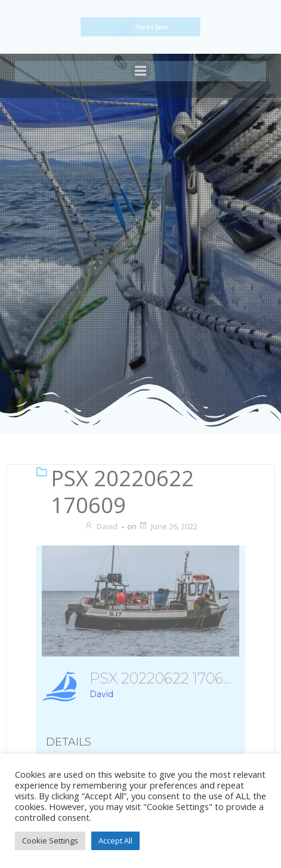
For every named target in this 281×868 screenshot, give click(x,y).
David (101, 526)
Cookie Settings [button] (50, 841)
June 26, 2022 (168, 526)
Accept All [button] (115, 841)
